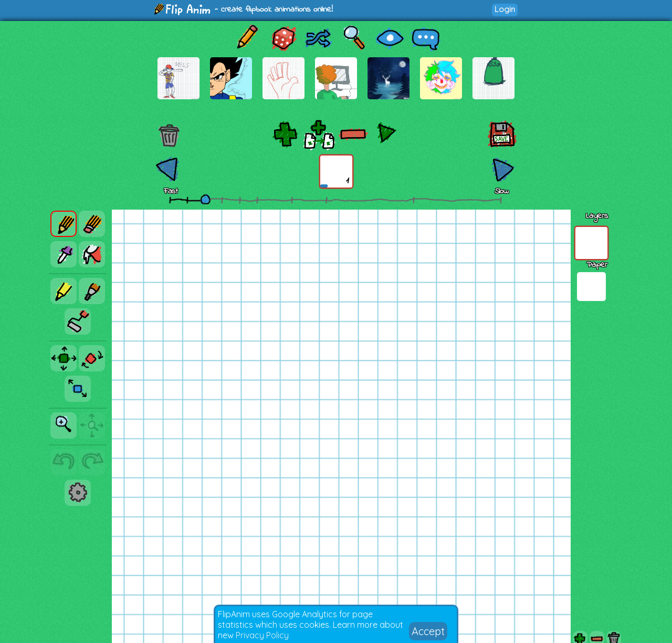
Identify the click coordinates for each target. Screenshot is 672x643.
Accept (428, 631)
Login (505, 9)
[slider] (205, 199)
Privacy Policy (262, 635)
